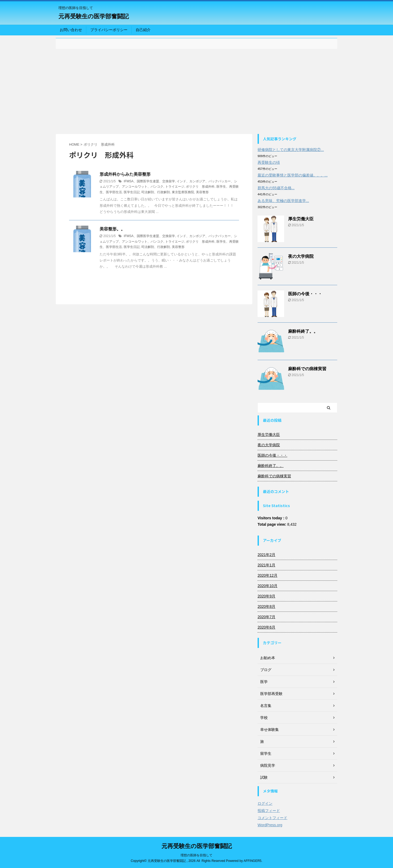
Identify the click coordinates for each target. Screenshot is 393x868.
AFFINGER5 (252, 861)
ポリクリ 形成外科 (200, 187)
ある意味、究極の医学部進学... (283, 201)
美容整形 (202, 192)
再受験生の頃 (269, 162)
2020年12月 (268, 575)
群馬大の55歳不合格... (276, 188)
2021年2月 (266, 555)
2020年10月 (268, 586)
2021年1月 (266, 565)
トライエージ (175, 187)
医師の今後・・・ (305, 294)
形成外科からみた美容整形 (125, 174)
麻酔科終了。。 (303, 331)
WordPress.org (270, 825)
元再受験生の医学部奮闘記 (94, 16)
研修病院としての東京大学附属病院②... (291, 150)
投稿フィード (269, 811)
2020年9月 (266, 596)
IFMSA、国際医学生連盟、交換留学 (149, 181)
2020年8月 (266, 606)
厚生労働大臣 (301, 219)
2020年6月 (266, 627)
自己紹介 (143, 30)
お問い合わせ (71, 30)
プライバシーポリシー (109, 30)
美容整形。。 (112, 229)
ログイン (265, 803)
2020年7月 (266, 617)
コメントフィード (272, 818)
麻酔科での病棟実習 (307, 369)
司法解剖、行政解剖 (156, 192)
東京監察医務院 (183, 192)
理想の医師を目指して (196, 855)
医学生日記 (132, 192)
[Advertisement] (196, 91)
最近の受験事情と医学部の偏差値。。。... (293, 175)
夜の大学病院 (301, 256)
